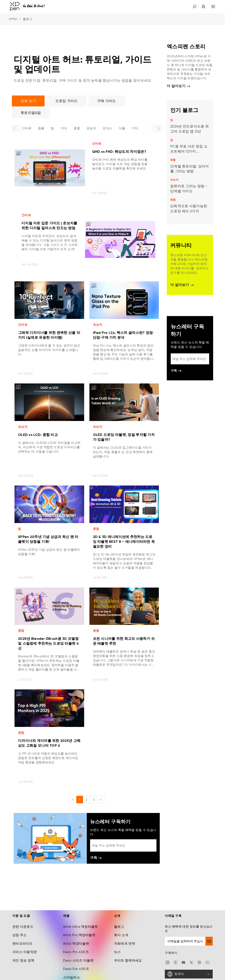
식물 (122, 128)
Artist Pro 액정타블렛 (79, 935)
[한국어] (189, 974)
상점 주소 (19, 935)
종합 (77, 128)
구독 (96, 858)
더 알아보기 (178, 86)
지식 (64, 128)
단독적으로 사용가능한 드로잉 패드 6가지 (189, 209)
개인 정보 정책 (23, 960)
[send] (209, 941)
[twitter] (191, 962)
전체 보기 (28, 101)
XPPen (13, 19)
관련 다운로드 (23, 927)
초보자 (91, 128)
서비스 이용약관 (24, 952)
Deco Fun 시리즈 (76, 969)
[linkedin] (199, 962)
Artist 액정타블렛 (76, 944)
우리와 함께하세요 (128, 960)
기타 (135, 128)
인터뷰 (27, 128)
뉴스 (117, 952)
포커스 (107, 128)
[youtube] (207, 962)
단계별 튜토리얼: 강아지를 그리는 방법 (190, 169)
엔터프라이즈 (22, 944)
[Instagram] (167, 962)
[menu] (211, 7)
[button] (194, 7)
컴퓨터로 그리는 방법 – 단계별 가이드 (189, 189)
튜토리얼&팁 (31, 113)
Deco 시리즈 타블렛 (78, 960)
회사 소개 (121, 935)
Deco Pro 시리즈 (76, 952)
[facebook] (176, 962)
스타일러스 (71, 977)
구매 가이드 (107, 101)
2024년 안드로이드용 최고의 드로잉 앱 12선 (190, 129)
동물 (41, 128)
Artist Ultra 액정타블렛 (80, 927)
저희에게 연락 (125, 944)
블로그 (119, 927)
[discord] (183, 962)
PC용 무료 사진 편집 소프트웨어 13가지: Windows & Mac (189, 149)
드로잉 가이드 (67, 101)
